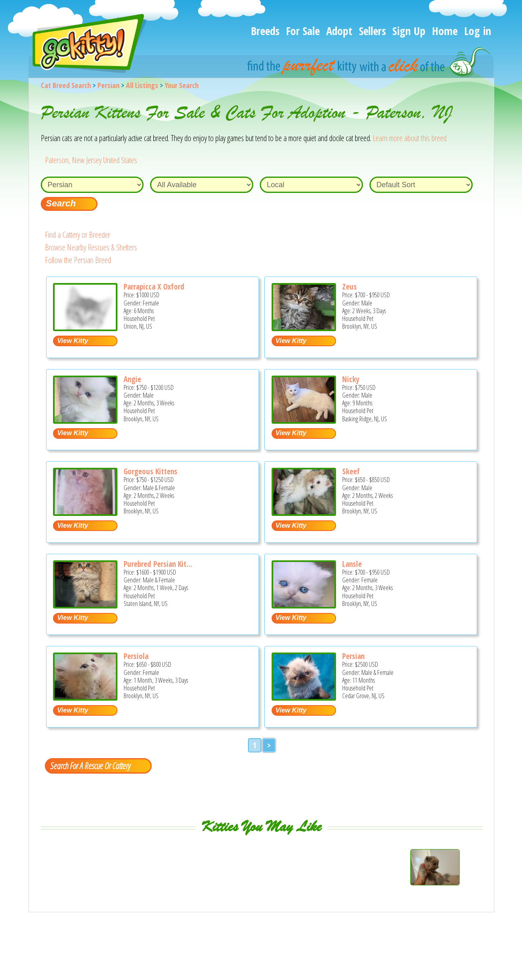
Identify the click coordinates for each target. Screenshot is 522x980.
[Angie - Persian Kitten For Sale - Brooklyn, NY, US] (85, 421)
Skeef (351, 471)
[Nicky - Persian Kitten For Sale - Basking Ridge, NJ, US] (304, 421)
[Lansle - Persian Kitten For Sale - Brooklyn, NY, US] (304, 605)
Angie (132, 379)
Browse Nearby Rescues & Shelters (91, 247)
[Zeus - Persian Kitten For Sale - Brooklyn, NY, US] (304, 328)
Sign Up (409, 31)
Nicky (351, 379)
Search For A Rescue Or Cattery (90, 765)
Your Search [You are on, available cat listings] (182, 85)
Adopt (339, 31)
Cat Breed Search (66, 85)
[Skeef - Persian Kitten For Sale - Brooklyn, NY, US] (304, 513)
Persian (108, 85)
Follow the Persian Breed (78, 260)
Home (445, 31)
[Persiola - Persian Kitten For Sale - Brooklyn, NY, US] (85, 698)
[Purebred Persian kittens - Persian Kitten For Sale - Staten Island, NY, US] (85, 605)
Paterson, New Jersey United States (91, 160)
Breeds (265, 31)
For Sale (303, 31)
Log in (478, 31)
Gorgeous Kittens (150, 471)
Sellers (372, 31)
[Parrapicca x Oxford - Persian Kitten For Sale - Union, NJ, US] (85, 328)
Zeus (349, 287)
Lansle (352, 564)
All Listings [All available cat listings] (142, 85)
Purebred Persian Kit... (158, 564)
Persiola (136, 656)
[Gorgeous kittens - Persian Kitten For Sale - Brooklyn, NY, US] (85, 513)
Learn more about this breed (410, 138)
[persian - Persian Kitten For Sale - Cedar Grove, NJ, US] (304, 698)
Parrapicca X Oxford (154, 287)
